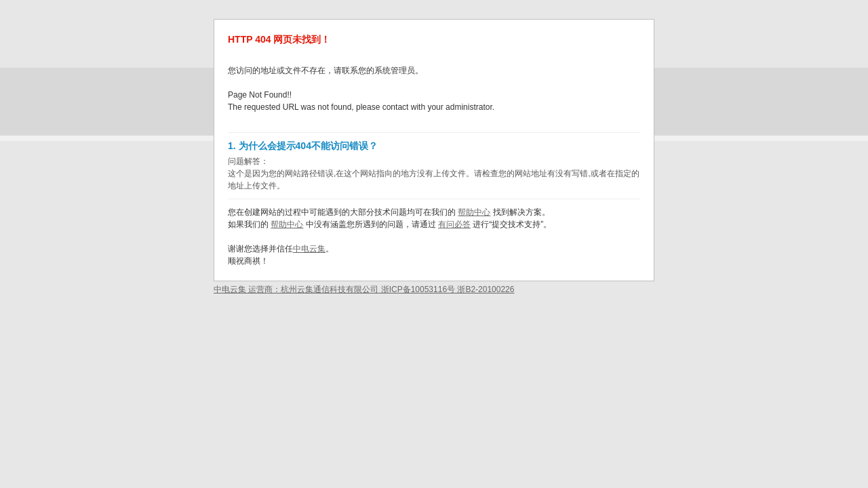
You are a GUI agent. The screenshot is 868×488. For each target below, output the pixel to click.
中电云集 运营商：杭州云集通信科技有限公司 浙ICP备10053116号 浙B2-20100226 (364, 289)
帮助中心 (474, 212)
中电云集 (309, 249)
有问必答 (454, 224)
